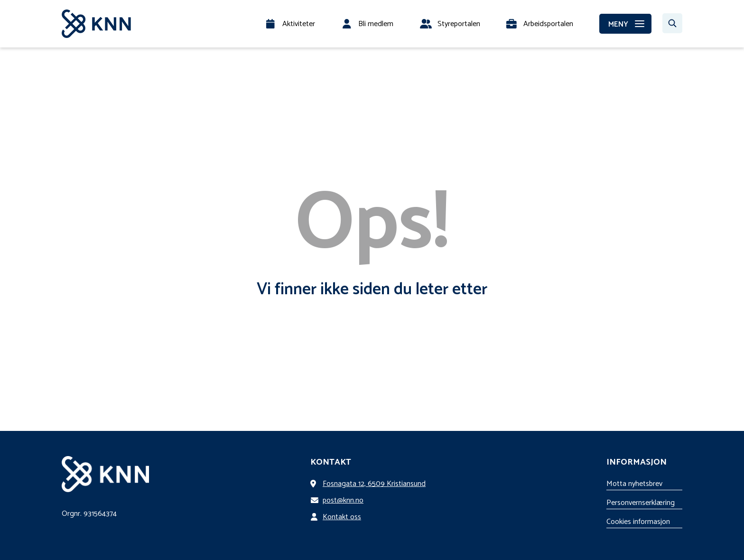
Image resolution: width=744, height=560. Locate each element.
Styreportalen (459, 24)
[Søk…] (672, 23)
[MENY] (625, 24)
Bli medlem (376, 24)
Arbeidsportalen (548, 24)
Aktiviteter (299, 24)
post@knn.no (339, 500)
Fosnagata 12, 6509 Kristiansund (370, 484)
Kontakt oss (338, 517)
